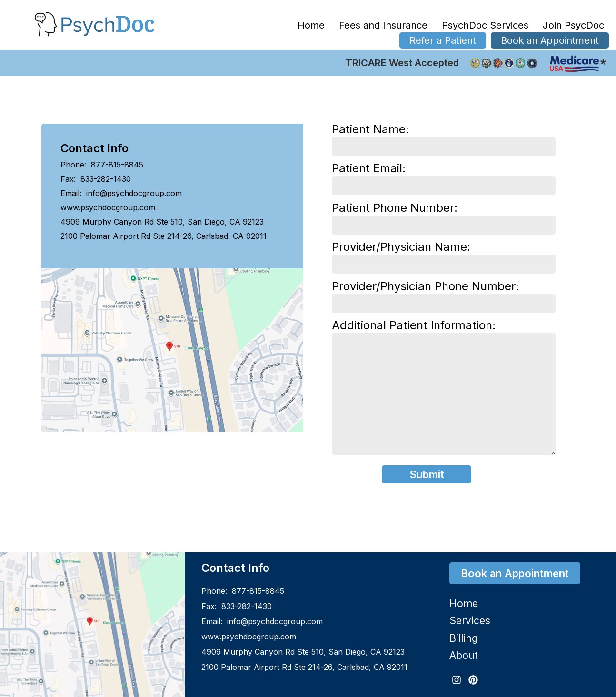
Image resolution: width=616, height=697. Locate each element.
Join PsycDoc (573, 25)
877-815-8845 (116, 165)
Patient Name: (444, 138)
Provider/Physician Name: (444, 255)
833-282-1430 (104, 179)
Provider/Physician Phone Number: (444, 295)
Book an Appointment (550, 40)
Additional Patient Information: (444, 388)
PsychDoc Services (485, 25)
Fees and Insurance (383, 25)
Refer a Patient (443, 40)
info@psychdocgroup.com (133, 193)
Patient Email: (444, 177)
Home (311, 25)
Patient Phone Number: (444, 216)
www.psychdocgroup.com (108, 207)
